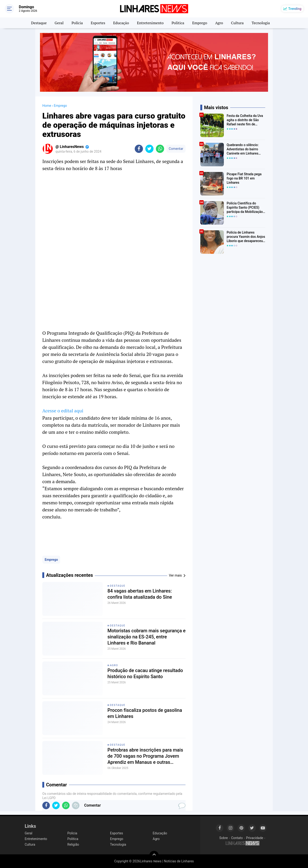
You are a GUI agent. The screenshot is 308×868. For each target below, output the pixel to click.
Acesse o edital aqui (63, 411)
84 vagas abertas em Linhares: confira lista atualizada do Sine (140, 594)
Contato (237, 838)
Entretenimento (150, 23)
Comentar (176, 149)
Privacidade (255, 838)
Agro (219, 23)
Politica (178, 23)
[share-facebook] (139, 149)
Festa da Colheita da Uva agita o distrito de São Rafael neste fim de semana (245, 120)
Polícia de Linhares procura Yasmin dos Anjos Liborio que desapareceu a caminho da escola (246, 237)
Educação (121, 23)
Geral (59, 23)
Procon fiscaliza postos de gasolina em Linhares (145, 713)
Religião (73, 844)
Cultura (237, 23)
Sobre (224, 838)
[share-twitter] (149, 149)
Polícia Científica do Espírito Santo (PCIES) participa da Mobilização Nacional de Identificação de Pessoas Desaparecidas (245, 208)
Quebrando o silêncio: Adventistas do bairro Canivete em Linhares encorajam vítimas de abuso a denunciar (243, 149)
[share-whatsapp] (160, 149)
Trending (295, 9)
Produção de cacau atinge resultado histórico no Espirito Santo (145, 673)
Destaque (39, 23)
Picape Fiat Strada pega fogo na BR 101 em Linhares (244, 178)
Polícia (77, 23)
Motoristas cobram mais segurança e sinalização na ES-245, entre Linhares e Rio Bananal (146, 637)
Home (47, 106)
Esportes (98, 23)
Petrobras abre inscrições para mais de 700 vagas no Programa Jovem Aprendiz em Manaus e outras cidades (145, 756)
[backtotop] (154, 856)
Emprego (200, 23)
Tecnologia (261, 23)
